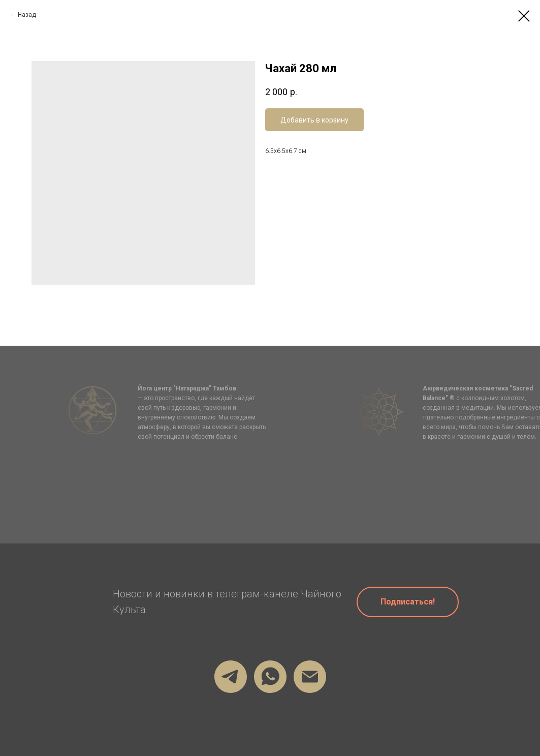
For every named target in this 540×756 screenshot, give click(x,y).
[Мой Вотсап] (270, 677)
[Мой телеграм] (231, 677)
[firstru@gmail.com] (310, 677)
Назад (27, 15)
